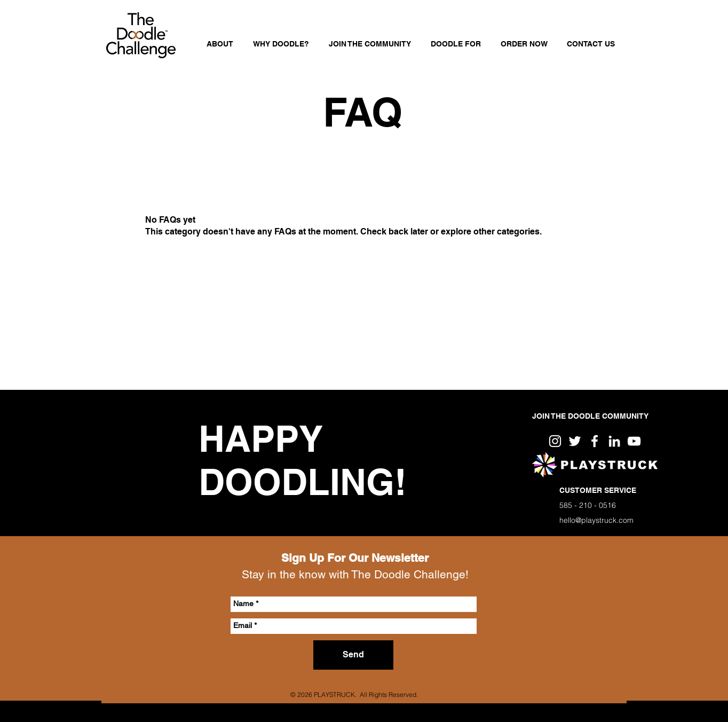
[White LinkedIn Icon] (614, 441)
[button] (456, 44)
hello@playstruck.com (596, 520)
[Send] (353, 655)
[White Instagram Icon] (555, 441)
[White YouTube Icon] (634, 441)
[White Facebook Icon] (595, 441)
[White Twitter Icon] (575, 441)
